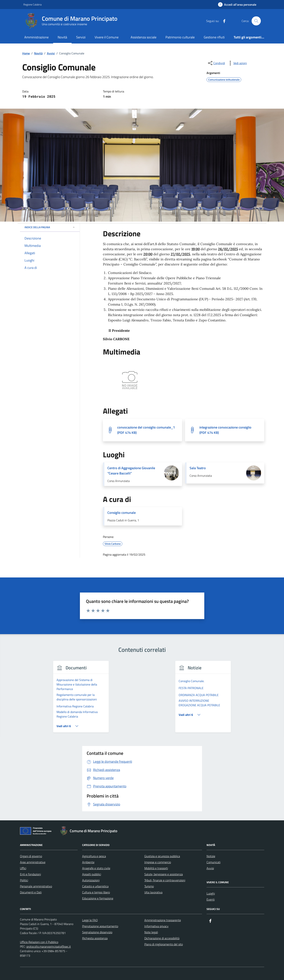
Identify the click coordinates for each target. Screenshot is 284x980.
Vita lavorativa (153, 892)
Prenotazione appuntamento (100, 926)
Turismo (149, 886)
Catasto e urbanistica (95, 886)
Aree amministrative (33, 862)
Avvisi (210, 868)
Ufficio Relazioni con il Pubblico (39, 942)
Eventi (211, 899)
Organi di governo (31, 856)
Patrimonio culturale (180, 37)
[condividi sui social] (216, 63)
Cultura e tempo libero (96, 892)
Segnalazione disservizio (97, 932)
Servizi (81, 37)
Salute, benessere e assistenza (164, 874)
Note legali (151, 932)
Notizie (211, 856)
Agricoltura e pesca (94, 856)
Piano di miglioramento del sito (164, 944)
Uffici (23, 868)
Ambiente (88, 862)
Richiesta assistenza (95, 938)
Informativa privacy (156, 926)
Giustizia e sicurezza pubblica (162, 856)
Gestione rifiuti (214, 37)
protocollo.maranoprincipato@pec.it (49, 946)
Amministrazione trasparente (163, 920)
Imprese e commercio (158, 862)
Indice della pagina (50, 227)
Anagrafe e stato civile (96, 868)
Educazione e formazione (98, 898)
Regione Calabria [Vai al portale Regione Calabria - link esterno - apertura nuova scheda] (33, 4)
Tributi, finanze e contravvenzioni (165, 880)
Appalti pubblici (92, 874)
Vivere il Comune (107, 37)
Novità (62, 37)
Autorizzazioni (91, 880)
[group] (81, 699)
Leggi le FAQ (90, 920)
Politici (24, 880)
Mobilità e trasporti (156, 868)
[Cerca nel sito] (256, 21)
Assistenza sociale (144, 37)
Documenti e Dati (31, 892)
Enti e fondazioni (30, 874)
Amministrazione (36, 37)
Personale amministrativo (36, 886)
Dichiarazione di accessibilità (162, 938)
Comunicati (214, 862)
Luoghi (211, 893)
